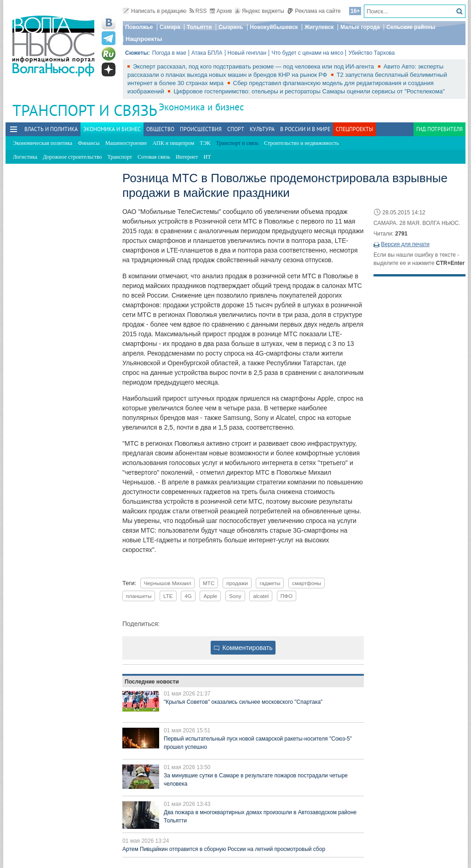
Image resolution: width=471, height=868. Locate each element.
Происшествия (201, 129)
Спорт (236, 129)
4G (188, 596)
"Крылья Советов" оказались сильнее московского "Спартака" (243, 702)
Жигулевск (319, 27)
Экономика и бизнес (201, 107)
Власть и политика (51, 129)
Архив (221, 11)
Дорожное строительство (72, 157)
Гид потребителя (439, 129)
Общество (160, 129)
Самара (170, 27)
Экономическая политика (43, 143)
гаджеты (270, 583)
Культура (262, 129)
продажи (237, 583)
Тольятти (199, 27)
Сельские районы (411, 27)
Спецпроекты (354, 129)
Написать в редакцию (155, 11)
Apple (210, 596)
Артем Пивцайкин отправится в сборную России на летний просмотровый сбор (224, 849)
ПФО (287, 596)
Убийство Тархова (371, 53)
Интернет (187, 157)
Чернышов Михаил (168, 583)
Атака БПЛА (207, 53)
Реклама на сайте (314, 11)
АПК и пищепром (173, 143)
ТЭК (205, 143)
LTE (168, 596)
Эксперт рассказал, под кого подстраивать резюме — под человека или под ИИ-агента (254, 66)
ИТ (207, 157)
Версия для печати (405, 244)
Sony (235, 596)
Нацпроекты (144, 39)
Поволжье (139, 27)
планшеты (139, 596)
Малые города (360, 27)
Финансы (89, 143)
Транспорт (120, 157)
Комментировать (243, 648)
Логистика (25, 157)
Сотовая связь (154, 157)
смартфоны (307, 583)
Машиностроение (126, 143)
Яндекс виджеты (260, 11)
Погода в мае (169, 53)
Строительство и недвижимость (302, 143)
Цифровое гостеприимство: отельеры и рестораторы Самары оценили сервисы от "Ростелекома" (309, 91)
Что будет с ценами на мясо (307, 53)
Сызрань (231, 27)
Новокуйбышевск (274, 27)
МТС (209, 583)
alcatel (261, 596)
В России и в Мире (305, 129)
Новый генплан (247, 53)
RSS (198, 11)
